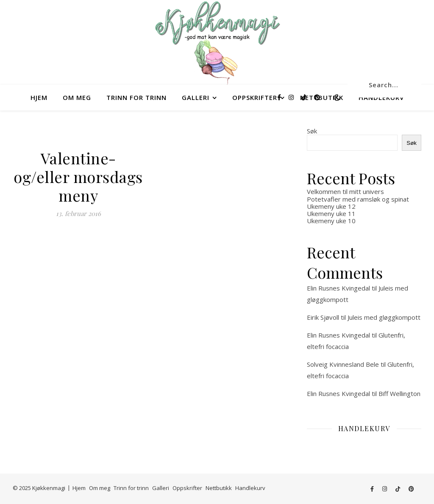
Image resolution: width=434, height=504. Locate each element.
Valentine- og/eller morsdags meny (78, 177)
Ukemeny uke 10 (331, 221)
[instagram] (292, 97)
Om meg (77, 97)
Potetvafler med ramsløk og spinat (358, 199)
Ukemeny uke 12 (331, 206)
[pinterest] (317, 97)
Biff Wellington (399, 393)
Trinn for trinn (136, 97)
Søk (312, 131)
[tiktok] (305, 97)
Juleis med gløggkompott (384, 317)
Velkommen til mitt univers (345, 191)
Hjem (39, 97)
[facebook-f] (280, 97)
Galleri (196, 97)
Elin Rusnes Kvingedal (338, 288)
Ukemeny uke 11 (331, 213)
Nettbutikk (219, 488)
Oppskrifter (255, 97)
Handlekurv (250, 488)
